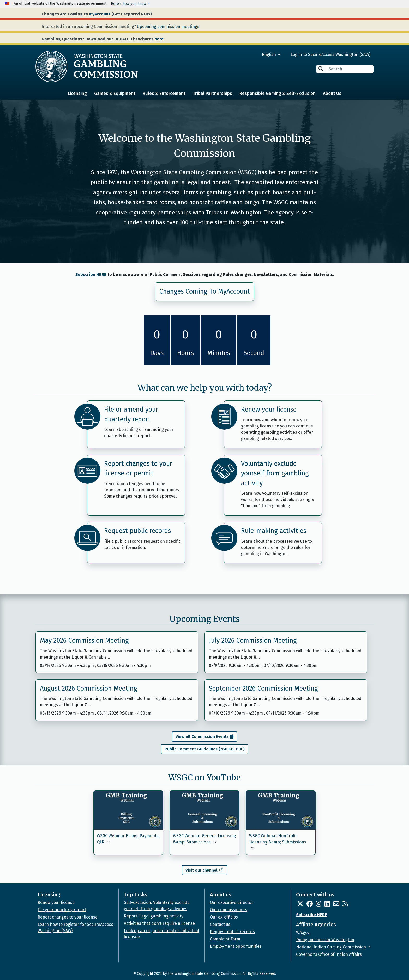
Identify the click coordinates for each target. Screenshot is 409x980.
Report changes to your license (68, 917)
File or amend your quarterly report (131, 414)
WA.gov (303, 932)
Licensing (77, 93)
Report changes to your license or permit (138, 469)
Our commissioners (229, 910)
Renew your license (269, 410)
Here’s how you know (129, 4)
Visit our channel (205, 870)
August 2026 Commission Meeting (89, 689)
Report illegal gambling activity (154, 916)
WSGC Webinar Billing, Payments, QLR (128, 839)
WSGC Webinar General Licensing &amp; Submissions (204, 839)
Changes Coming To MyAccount (205, 291)
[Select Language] (252, 55)
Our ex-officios (224, 917)
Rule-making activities (274, 531)
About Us (332, 93)
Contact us (220, 924)
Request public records (137, 531)
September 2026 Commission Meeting (263, 689)
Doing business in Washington (325, 940)
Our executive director (231, 903)
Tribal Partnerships (212, 93)
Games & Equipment (115, 93)
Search (321, 69)
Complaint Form (225, 939)
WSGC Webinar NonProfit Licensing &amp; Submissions (278, 842)
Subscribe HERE (91, 274)
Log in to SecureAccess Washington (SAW (330, 55)
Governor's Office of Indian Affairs (329, 954)
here (159, 39)
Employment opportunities (236, 946)
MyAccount (100, 14)
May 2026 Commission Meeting (84, 641)
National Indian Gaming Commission (334, 947)
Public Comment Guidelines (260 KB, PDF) (205, 749)
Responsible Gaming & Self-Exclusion (278, 93)
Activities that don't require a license (159, 923)
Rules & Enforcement (164, 93)
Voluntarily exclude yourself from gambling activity (275, 473)
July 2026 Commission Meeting (253, 641)
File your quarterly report (62, 910)
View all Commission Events (202, 737)
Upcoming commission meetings (168, 26)
